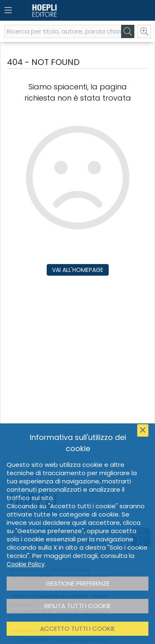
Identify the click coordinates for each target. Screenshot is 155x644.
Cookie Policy (26, 564)
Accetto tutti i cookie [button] (77, 628)
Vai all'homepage (78, 270)
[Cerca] (128, 31)
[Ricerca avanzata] (144, 31)
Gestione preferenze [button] (78, 583)
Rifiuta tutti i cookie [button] (77, 606)
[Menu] (8, 10)
